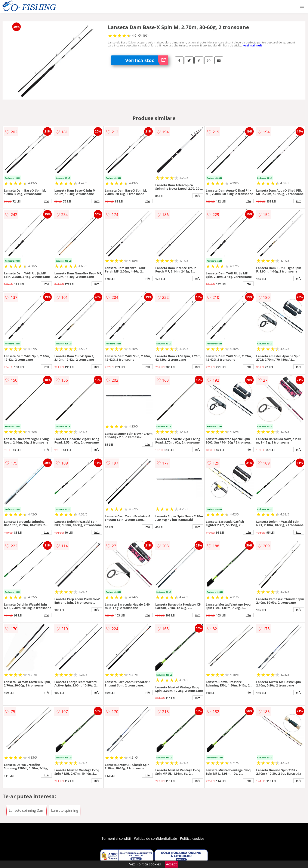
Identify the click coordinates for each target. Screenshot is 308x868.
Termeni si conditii (116, 838)
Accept (171, 864)
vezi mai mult (253, 45)
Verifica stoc (147, 60)
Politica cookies (192, 838)
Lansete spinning (65, 810)
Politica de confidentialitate (155, 838)
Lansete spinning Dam (27, 810)
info (46, 201)
